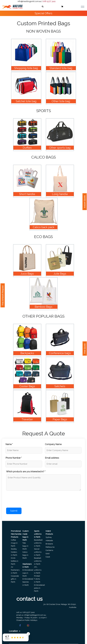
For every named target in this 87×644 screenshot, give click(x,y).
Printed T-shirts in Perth (37, 579)
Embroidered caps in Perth (28, 573)
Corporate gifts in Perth (15, 579)
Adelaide (49, 541)
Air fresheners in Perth (15, 570)
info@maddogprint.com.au (29, 1)
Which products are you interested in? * (26, 472)
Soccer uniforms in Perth (38, 552)
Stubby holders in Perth (14, 552)
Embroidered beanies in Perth (28, 582)
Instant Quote (85, 202)
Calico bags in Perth (25, 555)
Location (15, 631)
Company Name (53, 444)
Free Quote (85, 348)
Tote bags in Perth (25, 546)
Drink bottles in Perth (15, 561)
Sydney (49, 537)
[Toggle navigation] (83, 7)
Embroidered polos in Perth (39, 588)
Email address (52, 458)
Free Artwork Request (3, 295)
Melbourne (50, 547)
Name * (9, 444)
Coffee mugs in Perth (14, 543)
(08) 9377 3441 (49, 1)
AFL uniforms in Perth (38, 570)
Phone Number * (14, 458)
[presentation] (27, 500)
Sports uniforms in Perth (38, 534)
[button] (43, 7)
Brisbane (49, 544)
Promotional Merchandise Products (16, 534)
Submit (14, 511)
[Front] (12, 7)
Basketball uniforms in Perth (38, 543)
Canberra (49, 550)
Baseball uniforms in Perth (38, 561)
